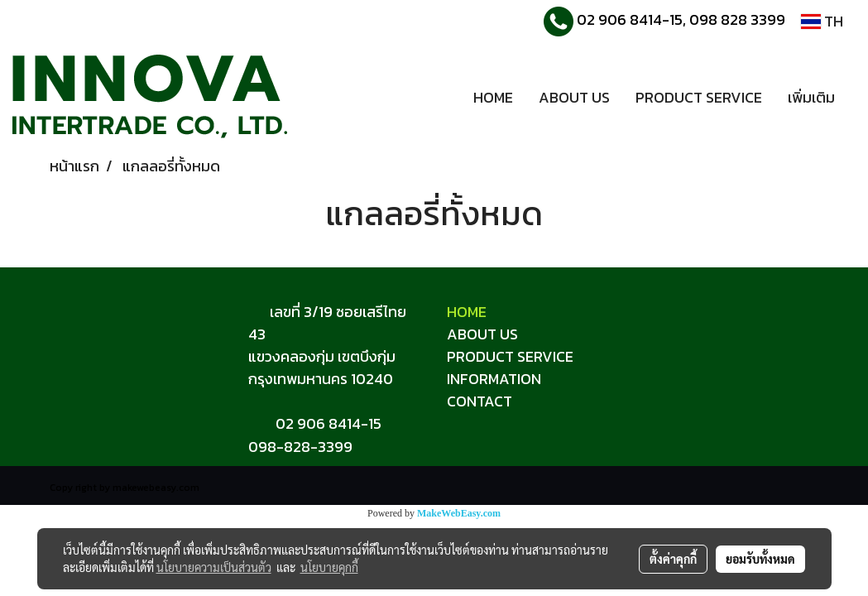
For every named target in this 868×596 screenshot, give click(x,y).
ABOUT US (574, 97)
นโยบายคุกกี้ (329, 567)
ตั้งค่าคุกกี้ (673, 559)
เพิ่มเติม (811, 97)
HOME (493, 97)
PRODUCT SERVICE (699, 97)
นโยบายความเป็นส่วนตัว (214, 567)
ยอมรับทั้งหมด (760, 559)
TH (822, 21)
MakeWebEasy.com (459, 513)
